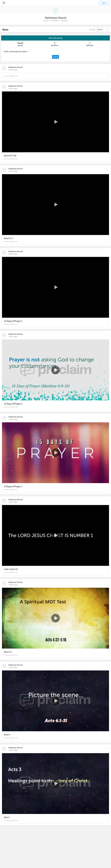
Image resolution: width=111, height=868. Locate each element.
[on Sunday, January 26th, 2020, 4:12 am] (13, 502)
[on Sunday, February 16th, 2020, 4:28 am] (13, 254)
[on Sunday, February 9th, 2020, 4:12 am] (13, 336)
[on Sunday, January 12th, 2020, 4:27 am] (13, 667)
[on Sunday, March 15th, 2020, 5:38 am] (13, 70)
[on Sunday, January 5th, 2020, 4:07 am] (13, 750)
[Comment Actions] (107, 68)
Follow (55, 57)
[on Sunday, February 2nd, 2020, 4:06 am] (13, 419)
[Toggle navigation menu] (4, 3)
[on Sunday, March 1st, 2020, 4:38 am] (13, 171)
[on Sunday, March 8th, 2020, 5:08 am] (13, 88)
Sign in (104, 3)
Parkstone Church (16, 67)
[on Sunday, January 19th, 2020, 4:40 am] (13, 585)
